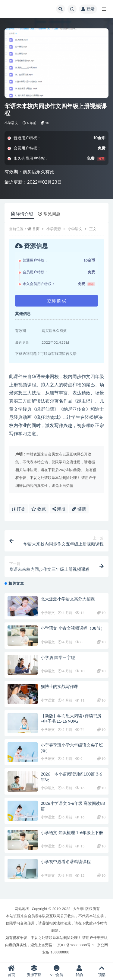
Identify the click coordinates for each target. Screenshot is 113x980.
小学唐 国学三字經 (58, 657)
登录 (88, 9)
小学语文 (11, 123)
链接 (79, 509)
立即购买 (57, 301)
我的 (79, 971)
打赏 (18, 509)
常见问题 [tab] (49, 214)
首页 (36, 229)
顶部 (102, 971)
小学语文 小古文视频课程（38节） (73, 628)
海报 (59, 509)
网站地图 (22, 909)
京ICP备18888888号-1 (76, 945)
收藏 (39, 509)
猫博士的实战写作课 (59, 686)
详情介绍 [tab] (22, 214)
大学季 (78, 909)
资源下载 (34, 971)
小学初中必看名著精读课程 (66, 861)
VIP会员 (56, 971)
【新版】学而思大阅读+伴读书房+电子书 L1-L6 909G (71, 718)
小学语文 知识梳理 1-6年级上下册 (72, 832)
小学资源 (54, 229)
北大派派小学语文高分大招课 (68, 599)
